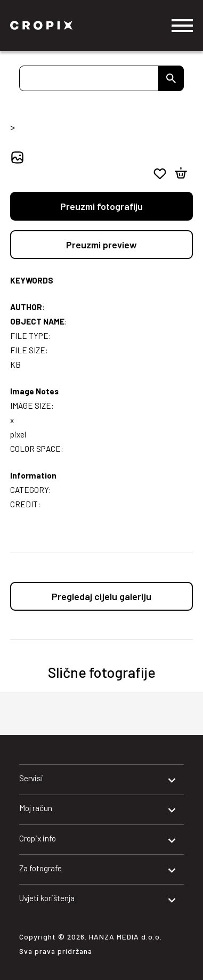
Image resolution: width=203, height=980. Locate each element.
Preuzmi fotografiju (101, 206)
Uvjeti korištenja (47, 898)
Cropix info (38, 838)
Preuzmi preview (101, 245)
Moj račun (36, 808)
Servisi (31, 778)
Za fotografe (40, 868)
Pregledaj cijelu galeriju (101, 596)
